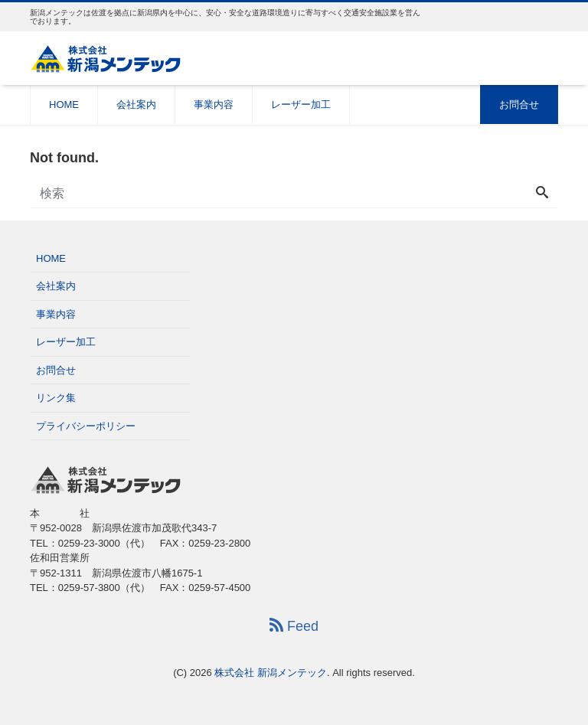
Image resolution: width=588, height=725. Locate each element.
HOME (64, 105)
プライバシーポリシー (86, 426)
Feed (294, 626)
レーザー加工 (301, 105)
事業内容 (214, 105)
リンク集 (56, 398)
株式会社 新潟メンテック (271, 673)
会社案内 (136, 105)
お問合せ (519, 105)
